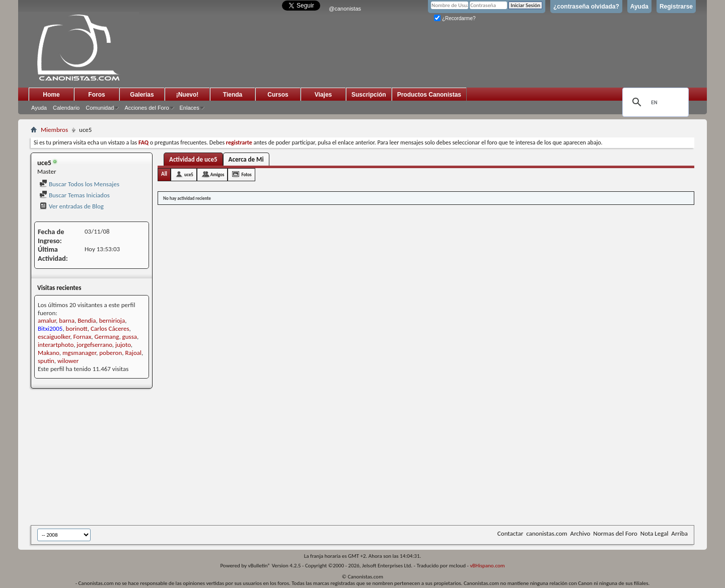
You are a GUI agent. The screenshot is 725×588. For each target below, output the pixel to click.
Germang (106, 337)
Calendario (66, 108)
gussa (130, 337)
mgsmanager (79, 353)
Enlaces (190, 108)
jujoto (123, 345)
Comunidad (100, 108)
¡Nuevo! (188, 95)
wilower (68, 361)
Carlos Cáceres (110, 328)
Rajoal (133, 353)
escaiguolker (54, 337)
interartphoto (56, 345)
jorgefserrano (94, 345)
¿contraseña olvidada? (586, 7)
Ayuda (639, 7)
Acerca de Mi (246, 159)
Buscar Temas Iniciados (75, 195)
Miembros (54, 130)
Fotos (246, 174)
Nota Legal (655, 533)
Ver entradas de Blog (71, 206)
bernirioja (112, 320)
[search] (654, 102)
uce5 (189, 174)
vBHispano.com (487, 566)
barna (67, 320)
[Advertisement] (277, 458)
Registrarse (676, 7)
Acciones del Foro (147, 108)
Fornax (83, 337)
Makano (49, 353)
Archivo (581, 533)
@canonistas (345, 9)
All (164, 174)
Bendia (87, 320)
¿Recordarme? (455, 18)
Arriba (679, 533)
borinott (77, 328)
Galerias (142, 95)
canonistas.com (547, 533)
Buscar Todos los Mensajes (79, 184)
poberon (111, 353)
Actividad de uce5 (193, 159)
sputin (46, 361)
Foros (96, 95)
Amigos (217, 174)
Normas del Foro (615, 533)
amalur (47, 320)
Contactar (510, 533)
